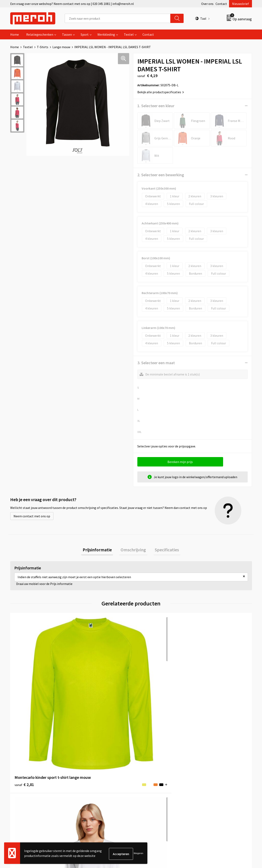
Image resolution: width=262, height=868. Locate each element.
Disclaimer (203, 777)
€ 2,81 (24, 691)
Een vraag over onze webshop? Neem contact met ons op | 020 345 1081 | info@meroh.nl (72, 4)
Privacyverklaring (208, 770)
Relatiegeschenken (40, 34)
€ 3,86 (205, 691)
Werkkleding (106, 34)
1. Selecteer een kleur (156, 106)
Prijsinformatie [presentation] (100, 550)
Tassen (67, 34)
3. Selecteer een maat (156, 363)
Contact (221, 4)
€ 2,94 (85, 691)
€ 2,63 (145, 691)
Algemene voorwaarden (212, 752)
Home (15, 34)
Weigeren (138, 854)
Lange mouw (61, 47)
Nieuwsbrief (241, 4)
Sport (85, 34)
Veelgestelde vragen (90, 764)
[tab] (100, 550)
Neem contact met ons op (32, 516)
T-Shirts (43, 47)
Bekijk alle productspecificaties (161, 92)
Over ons (207, 4)
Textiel (129, 34)
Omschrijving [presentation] (133, 550)
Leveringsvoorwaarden (212, 758)
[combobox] (118, 18)
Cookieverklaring (208, 764)
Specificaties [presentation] (164, 550)
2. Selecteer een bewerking (161, 175)
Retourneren (145, 758)
